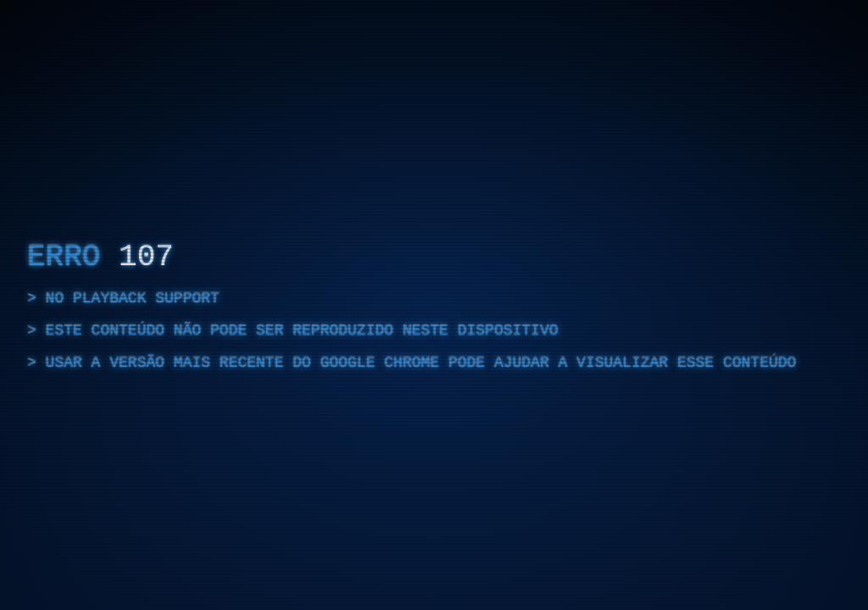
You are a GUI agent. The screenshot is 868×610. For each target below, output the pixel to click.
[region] (434, 305)
